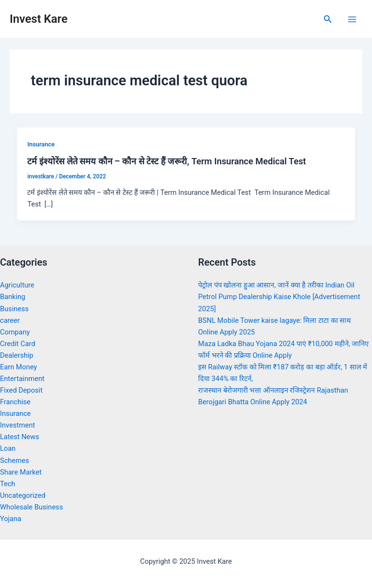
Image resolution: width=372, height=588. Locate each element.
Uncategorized (23, 495)
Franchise (15, 402)
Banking (13, 297)
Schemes (15, 461)
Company (15, 332)
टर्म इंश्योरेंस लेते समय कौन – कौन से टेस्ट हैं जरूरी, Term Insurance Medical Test (166, 161)
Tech (8, 484)
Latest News (20, 437)
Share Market (21, 472)
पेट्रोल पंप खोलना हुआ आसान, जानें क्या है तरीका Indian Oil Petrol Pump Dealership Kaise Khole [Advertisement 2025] (279, 297)
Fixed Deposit (21, 390)
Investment (17, 425)
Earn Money (18, 367)
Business (14, 309)
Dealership (17, 355)
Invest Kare (39, 19)
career (10, 320)
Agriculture (17, 285)
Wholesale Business (31, 507)
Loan (8, 448)
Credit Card (18, 344)
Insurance (41, 144)
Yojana (11, 519)
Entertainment (22, 379)
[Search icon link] (328, 19)
